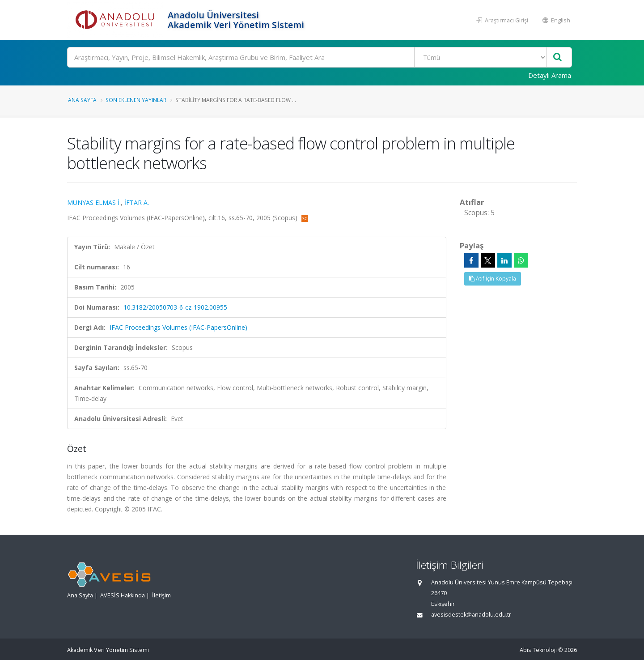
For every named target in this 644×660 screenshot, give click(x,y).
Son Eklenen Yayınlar (136, 100)
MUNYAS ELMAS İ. (94, 202)
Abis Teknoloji (538, 650)
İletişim (161, 595)
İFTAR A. (137, 202)
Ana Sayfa (82, 100)
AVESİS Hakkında (123, 595)
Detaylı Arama (550, 75)
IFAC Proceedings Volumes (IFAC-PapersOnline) (178, 327)
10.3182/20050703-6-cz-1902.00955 (175, 307)
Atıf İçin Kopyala (493, 279)
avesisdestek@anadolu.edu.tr (471, 615)
